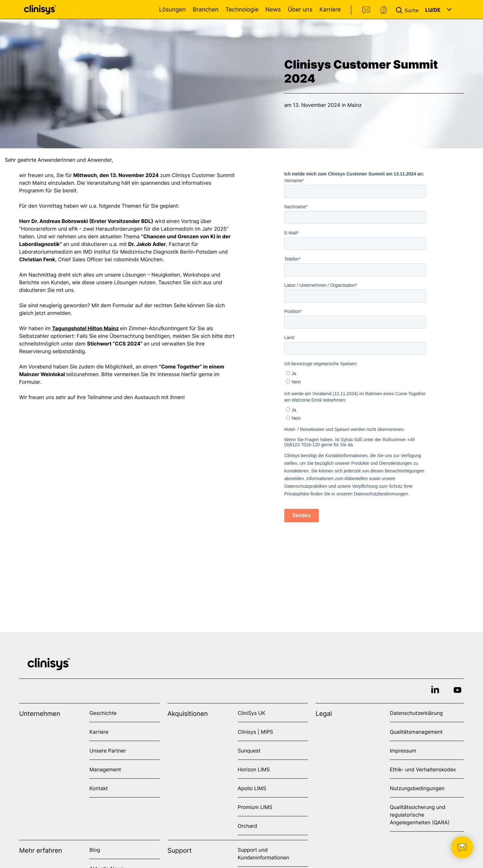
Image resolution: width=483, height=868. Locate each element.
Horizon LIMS (254, 769)
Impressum (403, 751)
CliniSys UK (252, 713)
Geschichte (103, 713)
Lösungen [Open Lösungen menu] (172, 10)
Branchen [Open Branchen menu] (206, 10)
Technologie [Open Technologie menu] (242, 10)
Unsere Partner (108, 751)
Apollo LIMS (252, 788)
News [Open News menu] (273, 10)
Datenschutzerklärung (416, 713)
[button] (409, 10)
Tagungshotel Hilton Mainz (85, 330)
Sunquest (249, 751)
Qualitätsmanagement (416, 732)
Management (105, 769)
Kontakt (367, 10)
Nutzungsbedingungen (417, 788)
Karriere (330, 10)
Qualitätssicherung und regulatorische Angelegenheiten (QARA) (420, 815)
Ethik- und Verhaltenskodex (423, 769)
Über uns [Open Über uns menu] (300, 10)
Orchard (247, 826)
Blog (95, 850)
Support (383, 10)
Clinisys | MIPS (255, 732)
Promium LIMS (255, 807)
